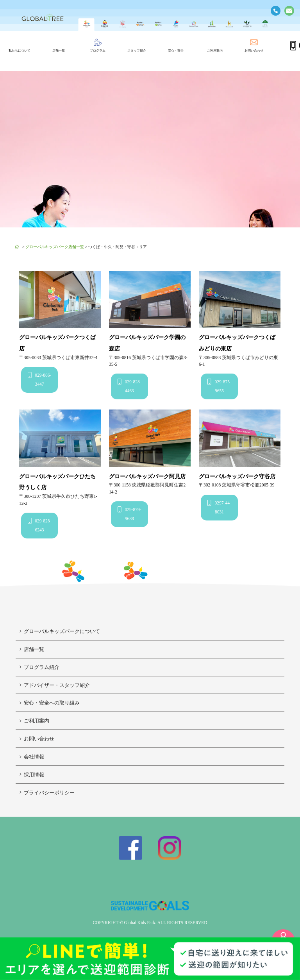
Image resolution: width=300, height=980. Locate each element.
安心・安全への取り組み (50, 703)
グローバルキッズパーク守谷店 (237, 476)
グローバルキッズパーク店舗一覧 (55, 247)
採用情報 (32, 775)
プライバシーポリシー (47, 793)
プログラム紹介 (39, 667)
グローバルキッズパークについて (60, 631)
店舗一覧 (32, 649)
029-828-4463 (129, 386)
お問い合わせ (37, 739)
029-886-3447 (40, 379)
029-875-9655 (219, 386)
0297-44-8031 (219, 507)
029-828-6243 (40, 525)
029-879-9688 (129, 514)
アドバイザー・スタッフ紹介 (55, 685)
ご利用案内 (34, 721)
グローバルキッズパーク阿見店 (147, 476)
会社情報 (32, 757)
